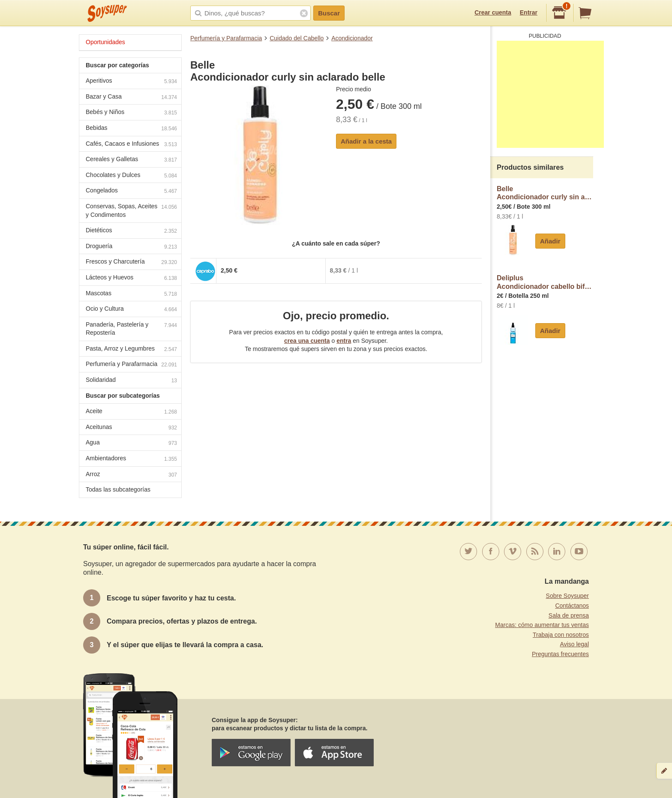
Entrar (529, 12)
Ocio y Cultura (131, 310)
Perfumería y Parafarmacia (226, 38)
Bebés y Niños (131, 113)
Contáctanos (572, 606)
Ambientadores (131, 459)
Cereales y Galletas (131, 160)
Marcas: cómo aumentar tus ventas (542, 625)
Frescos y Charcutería (131, 262)
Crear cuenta (493, 12)
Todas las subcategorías (118, 489)
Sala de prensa (569, 615)
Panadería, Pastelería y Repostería (131, 329)
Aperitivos (131, 82)
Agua (131, 443)
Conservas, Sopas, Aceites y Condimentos (131, 210)
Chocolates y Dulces (131, 176)
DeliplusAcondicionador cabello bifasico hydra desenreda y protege (545, 282)
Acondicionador (352, 38)
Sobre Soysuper (567, 596)
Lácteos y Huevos (131, 278)
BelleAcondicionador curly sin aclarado (545, 193)
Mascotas (131, 294)
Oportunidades (105, 42)
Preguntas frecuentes (560, 654)
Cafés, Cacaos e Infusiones (131, 145)
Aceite (131, 412)
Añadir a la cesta (366, 141)
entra (344, 341)
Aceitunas (131, 428)
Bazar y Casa (131, 97)
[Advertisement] (550, 94)
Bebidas (131, 129)
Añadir (550, 241)
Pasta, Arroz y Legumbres (131, 349)
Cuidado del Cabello (297, 38)
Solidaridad (131, 381)
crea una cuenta (307, 341)
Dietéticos (131, 231)
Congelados (131, 191)
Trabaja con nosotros (561, 635)
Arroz (131, 475)
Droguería (131, 247)
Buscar (329, 13)
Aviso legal (574, 644)
